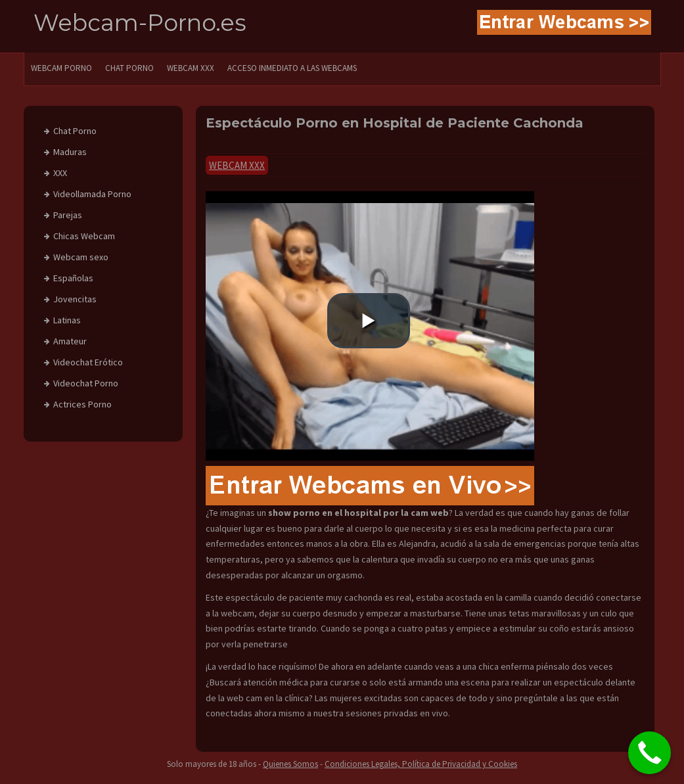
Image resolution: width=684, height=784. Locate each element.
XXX (60, 173)
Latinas (67, 320)
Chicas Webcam (84, 236)
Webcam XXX (191, 68)
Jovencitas (75, 299)
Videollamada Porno (92, 194)
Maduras (70, 152)
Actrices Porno (82, 404)
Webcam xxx (237, 165)
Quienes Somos (290, 764)
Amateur (70, 341)
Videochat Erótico (88, 362)
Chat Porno (75, 131)
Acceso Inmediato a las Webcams (292, 68)
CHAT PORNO (129, 68)
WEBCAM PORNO (61, 68)
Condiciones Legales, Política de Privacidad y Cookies (421, 764)
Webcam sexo (81, 257)
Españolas (73, 278)
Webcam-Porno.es (140, 23)
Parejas (68, 215)
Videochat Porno (86, 383)
